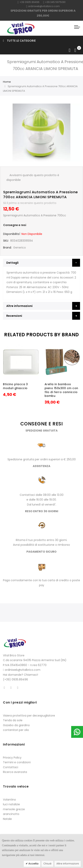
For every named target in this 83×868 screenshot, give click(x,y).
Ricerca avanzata (15, 772)
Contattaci (11, 767)
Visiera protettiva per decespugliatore (29, 716)
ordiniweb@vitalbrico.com (43, 6)
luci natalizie (11, 804)
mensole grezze (14, 809)
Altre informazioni (68, 864)
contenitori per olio (16, 730)
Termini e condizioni (17, 762)
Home (7, 82)
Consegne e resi (15, 225)
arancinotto (11, 814)
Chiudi (47, 864)
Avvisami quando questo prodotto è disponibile (33, 178)
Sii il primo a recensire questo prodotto (30, 203)
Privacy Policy (12, 758)
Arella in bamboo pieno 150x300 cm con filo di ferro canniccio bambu (61, 390)
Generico (20, 248)
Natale (7, 819)
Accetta (33, 864)
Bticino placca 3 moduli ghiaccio (15, 386)
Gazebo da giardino (16, 725)
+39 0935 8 (25, 2)
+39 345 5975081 (54, 2)
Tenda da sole (13, 720)
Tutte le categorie (19, 41)
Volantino (9, 800)
